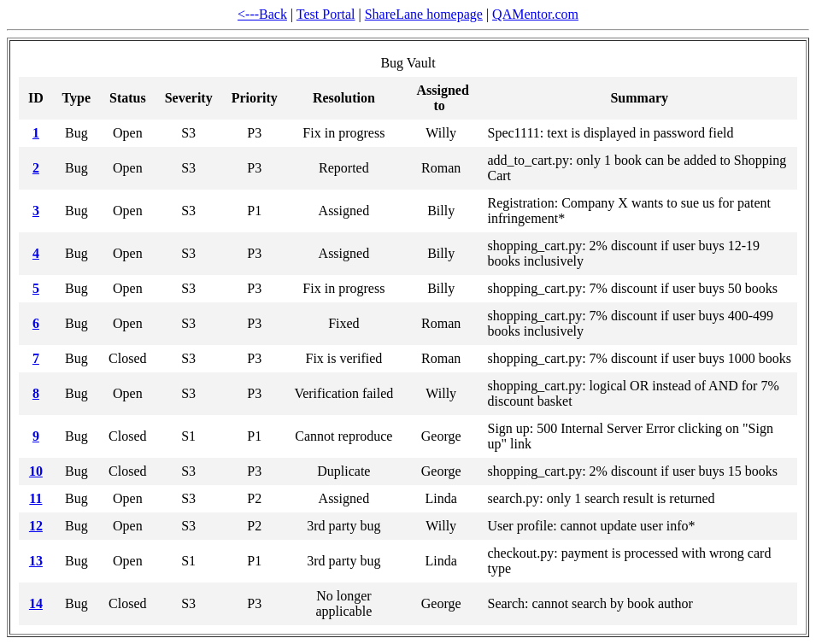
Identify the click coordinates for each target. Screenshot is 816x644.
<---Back (262, 14)
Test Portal (326, 14)
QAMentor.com (535, 14)
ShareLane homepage (424, 14)
